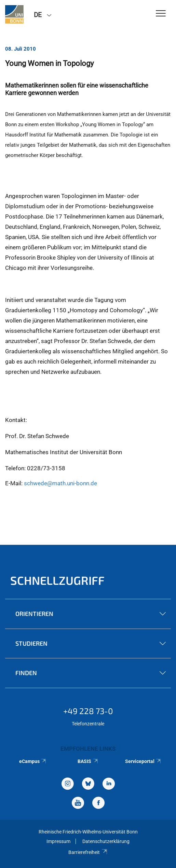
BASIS (88, 761)
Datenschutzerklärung (106, 841)
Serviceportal (143, 761)
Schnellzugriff (57, 580)
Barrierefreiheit (88, 852)
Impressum (58, 841)
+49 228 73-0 (88, 711)
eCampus (33, 761)
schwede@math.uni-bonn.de (60, 483)
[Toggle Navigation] (161, 14)
